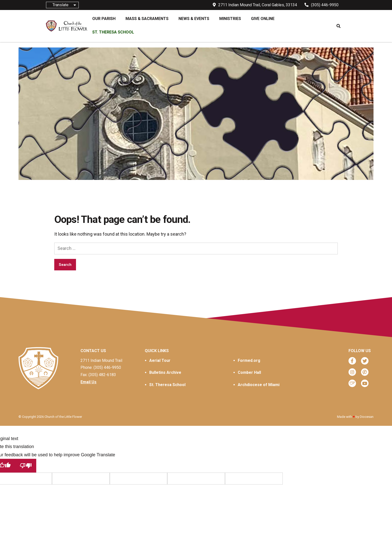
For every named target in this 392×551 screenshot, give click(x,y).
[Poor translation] (26, 466)
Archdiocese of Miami (259, 385)
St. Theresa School (167, 385)
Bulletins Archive (165, 372)
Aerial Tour (160, 360)
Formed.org (249, 360)
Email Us (88, 382)
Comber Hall (249, 372)
